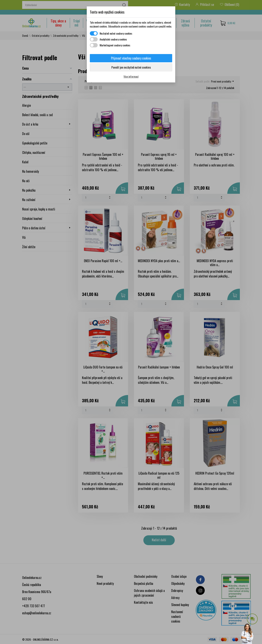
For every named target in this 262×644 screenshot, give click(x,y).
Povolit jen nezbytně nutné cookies (131, 67)
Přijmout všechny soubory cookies (131, 58)
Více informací (131, 76)
